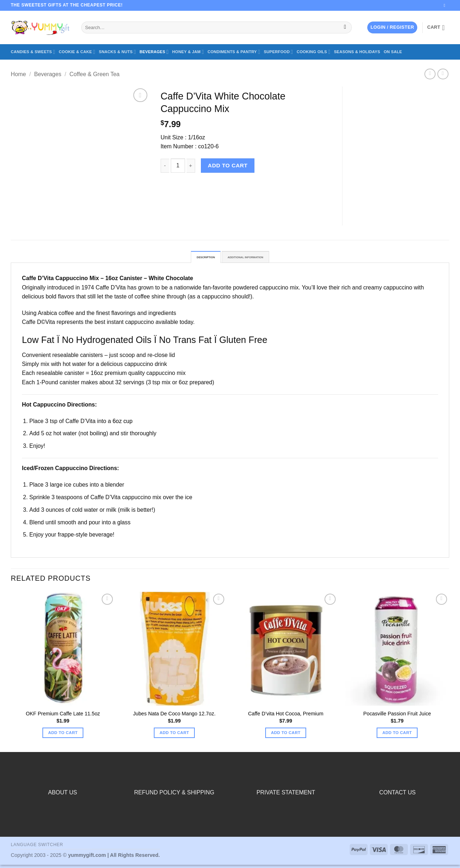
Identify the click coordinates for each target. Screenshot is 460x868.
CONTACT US (397, 796)
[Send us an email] (446, 5)
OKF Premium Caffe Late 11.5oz (63, 717)
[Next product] (430, 74)
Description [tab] (192, 259)
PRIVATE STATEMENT (286, 796)
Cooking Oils (313, 52)
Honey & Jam (188, 52)
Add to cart (228, 165)
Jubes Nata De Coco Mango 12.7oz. (174, 717)
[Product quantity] (178, 166)
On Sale (393, 52)
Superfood (278, 52)
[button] (392, 27)
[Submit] (345, 27)
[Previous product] (443, 74)
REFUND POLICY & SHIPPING (174, 796)
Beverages (154, 52)
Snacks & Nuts (117, 52)
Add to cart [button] (63, 736)
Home (18, 74)
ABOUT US (63, 796)
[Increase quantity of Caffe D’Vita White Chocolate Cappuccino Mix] (191, 166)
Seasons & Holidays (357, 52)
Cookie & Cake (77, 52)
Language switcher (37, 848)
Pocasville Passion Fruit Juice (397, 717)
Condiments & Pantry (234, 52)
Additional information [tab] (252, 259)
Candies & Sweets (33, 52)
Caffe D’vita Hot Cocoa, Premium (286, 717)
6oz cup (122, 424)
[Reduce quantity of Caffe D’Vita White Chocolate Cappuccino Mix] (165, 166)
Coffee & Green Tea (94, 74)
